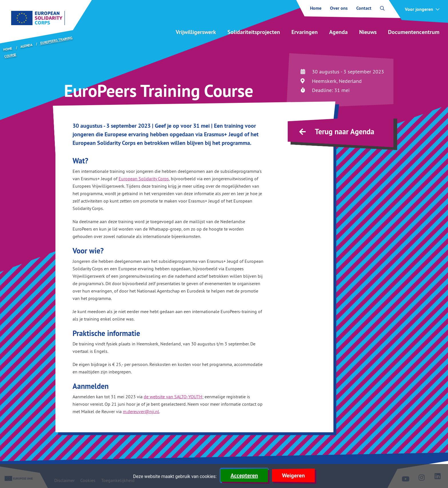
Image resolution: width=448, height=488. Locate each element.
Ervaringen (305, 32)
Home (316, 8)
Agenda (338, 32)
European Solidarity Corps (144, 179)
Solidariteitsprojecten (254, 32)
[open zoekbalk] (382, 8)
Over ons (339, 8)
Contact (364, 8)
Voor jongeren (419, 9)
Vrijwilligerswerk (196, 32)
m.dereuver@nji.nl (141, 411)
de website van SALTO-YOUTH (173, 397)
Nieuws (368, 32)
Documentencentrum (414, 32)
